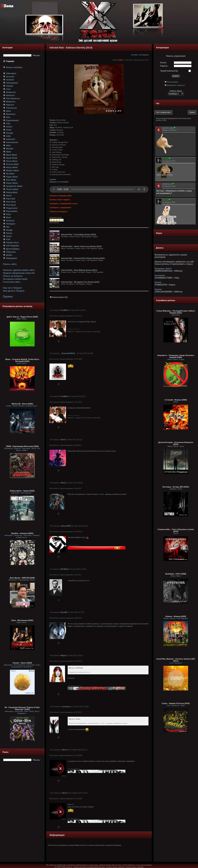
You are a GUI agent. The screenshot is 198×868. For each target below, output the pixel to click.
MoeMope (65, 569)
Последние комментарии (15, 279)
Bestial (158, 282)
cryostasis (66, 706)
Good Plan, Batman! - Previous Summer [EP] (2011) (176, 660)
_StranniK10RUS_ (68, 353)
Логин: (163, 63)
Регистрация (173, 82)
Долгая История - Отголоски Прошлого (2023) (176, 443)
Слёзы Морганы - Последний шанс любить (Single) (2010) (176, 312)
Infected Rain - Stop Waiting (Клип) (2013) (79, 270)
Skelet (63, 483)
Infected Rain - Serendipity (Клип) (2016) (78, 235)
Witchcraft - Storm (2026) (22, 404)
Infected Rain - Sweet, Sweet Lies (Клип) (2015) (81, 246)
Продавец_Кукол (163, 269)
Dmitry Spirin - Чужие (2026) (22, 491)
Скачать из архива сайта (61, 196)
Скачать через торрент (60, 200)
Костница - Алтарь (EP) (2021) (176, 487)
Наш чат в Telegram (12, 288)
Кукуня (158, 289)
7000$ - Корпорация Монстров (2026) (22, 446)
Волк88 (64, 612)
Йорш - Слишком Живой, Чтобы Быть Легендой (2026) (22, 360)
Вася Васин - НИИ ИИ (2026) (22, 578)
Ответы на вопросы (13, 276)
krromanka (64, 182)
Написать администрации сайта (19, 270)
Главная (10, 61)
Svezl (63, 440)
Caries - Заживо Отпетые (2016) (176, 703)
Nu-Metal (134, 55)
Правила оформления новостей (19, 273)
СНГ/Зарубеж (144, 55)
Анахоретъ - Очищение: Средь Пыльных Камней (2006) (176, 356)
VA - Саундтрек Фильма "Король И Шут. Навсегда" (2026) (22, 708)
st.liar (120, 60)
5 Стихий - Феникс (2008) (176, 400)
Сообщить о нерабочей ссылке (64, 204)
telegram (53, 182)
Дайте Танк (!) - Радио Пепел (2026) (22, 317)
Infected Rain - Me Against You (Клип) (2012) (80, 282)
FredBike (64, 310)
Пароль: (164, 66)
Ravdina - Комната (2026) (22, 533)
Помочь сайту (10, 264)
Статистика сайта (12, 282)
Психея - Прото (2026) (22, 663)
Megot (63, 655)
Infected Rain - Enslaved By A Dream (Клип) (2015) (83, 258)
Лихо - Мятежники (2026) (22, 620)
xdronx (65, 750)
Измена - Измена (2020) (176, 616)
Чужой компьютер (169, 71)
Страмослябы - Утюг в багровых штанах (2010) (176, 530)
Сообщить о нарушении (60, 207)
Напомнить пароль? (176, 85)
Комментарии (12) (59, 297)
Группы (8, 297)
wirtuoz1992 (66, 526)
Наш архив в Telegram (14, 291)
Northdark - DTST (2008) (176, 574)
